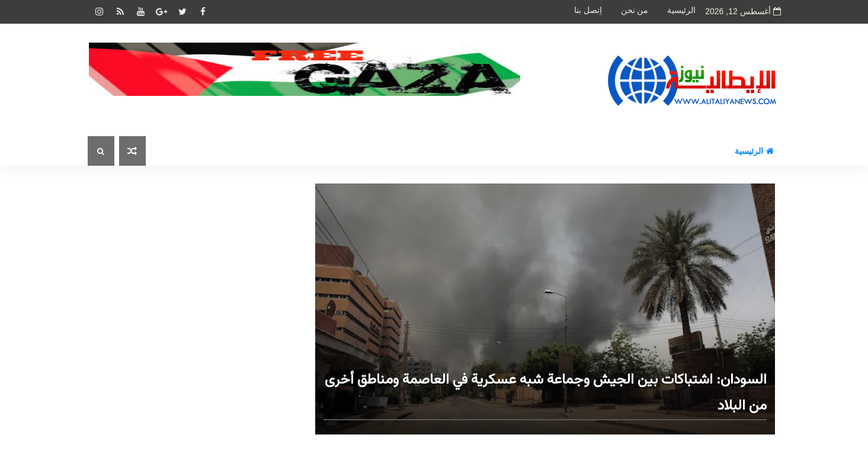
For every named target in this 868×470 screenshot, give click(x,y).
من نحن (635, 10)
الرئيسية (681, 10)
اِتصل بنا (588, 10)
